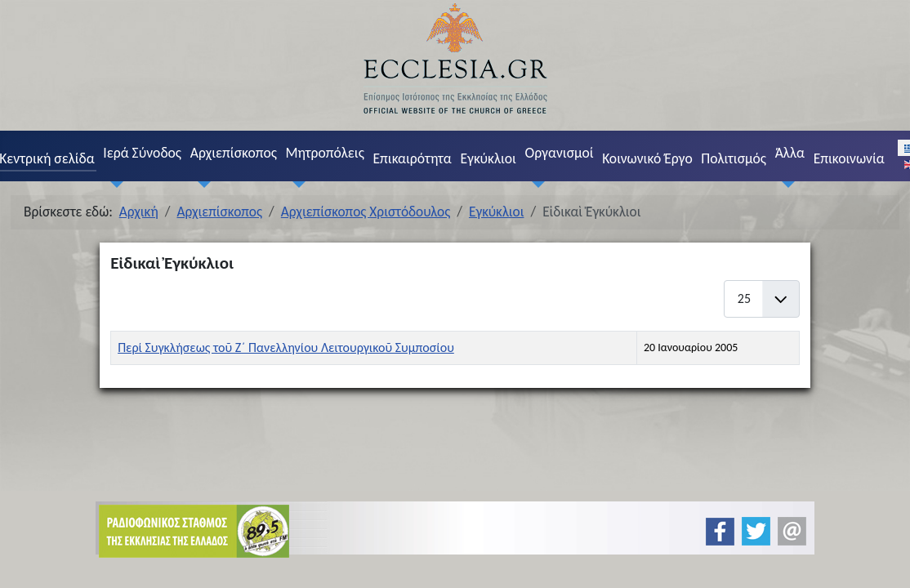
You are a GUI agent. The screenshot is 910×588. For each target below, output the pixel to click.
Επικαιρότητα (412, 158)
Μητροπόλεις (325, 153)
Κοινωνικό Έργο (647, 158)
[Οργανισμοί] (535, 184)
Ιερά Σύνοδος (142, 153)
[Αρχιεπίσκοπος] (200, 184)
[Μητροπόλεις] (296, 184)
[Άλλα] (785, 184)
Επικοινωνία (849, 158)
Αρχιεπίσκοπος (234, 153)
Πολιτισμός (734, 158)
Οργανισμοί (560, 153)
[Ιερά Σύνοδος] (114, 184)
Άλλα (790, 153)
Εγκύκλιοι (488, 158)
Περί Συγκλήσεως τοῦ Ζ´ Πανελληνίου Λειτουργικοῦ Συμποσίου (286, 347)
